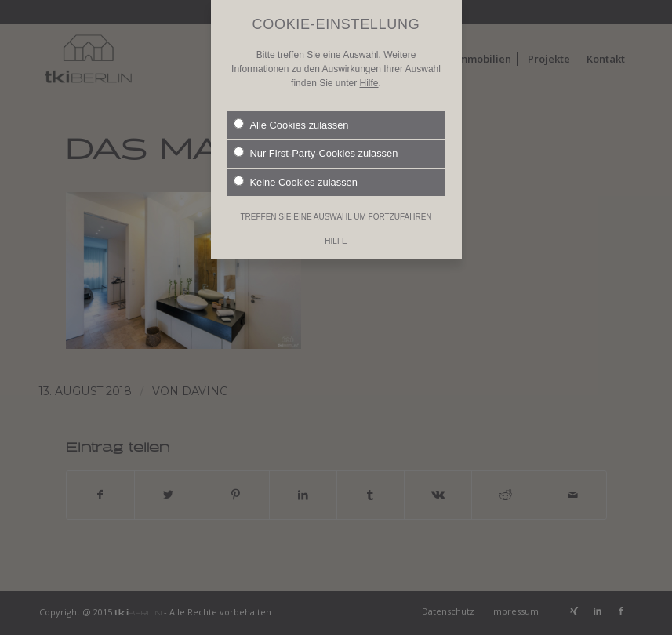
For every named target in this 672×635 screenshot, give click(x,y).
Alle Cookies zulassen (291, 113)
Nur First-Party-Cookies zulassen (316, 142)
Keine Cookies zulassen (296, 170)
